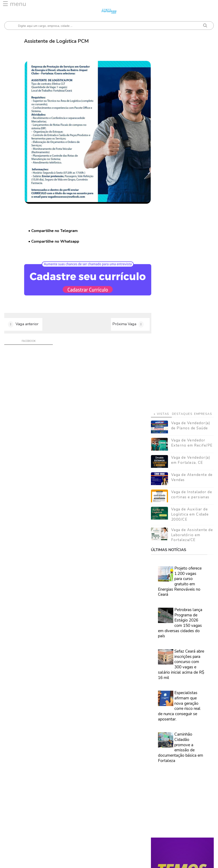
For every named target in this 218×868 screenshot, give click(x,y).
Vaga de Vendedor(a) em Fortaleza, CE (191, 145)
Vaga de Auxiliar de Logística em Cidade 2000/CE (190, 200)
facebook (28, 333)
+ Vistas (161, 99)
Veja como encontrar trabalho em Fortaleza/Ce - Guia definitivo (182, 581)
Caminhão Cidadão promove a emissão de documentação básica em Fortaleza (181, 433)
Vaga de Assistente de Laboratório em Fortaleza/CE (192, 220)
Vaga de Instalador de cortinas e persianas (192, 180)
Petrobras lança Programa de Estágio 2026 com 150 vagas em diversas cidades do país (180, 308)
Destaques (182, 99)
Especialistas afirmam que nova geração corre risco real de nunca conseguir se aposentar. (179, 391)
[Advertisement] (182, 63)
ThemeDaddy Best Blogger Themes (131, 862)
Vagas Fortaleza (52, 862)
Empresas (203, 99)
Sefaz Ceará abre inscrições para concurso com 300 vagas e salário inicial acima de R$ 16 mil (181, 350)
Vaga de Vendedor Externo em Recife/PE (192, 128)
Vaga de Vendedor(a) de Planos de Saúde (191, 111)
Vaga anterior (27, 316)
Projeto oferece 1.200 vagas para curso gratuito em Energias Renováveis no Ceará (180, 266)
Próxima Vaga (120, 316)
